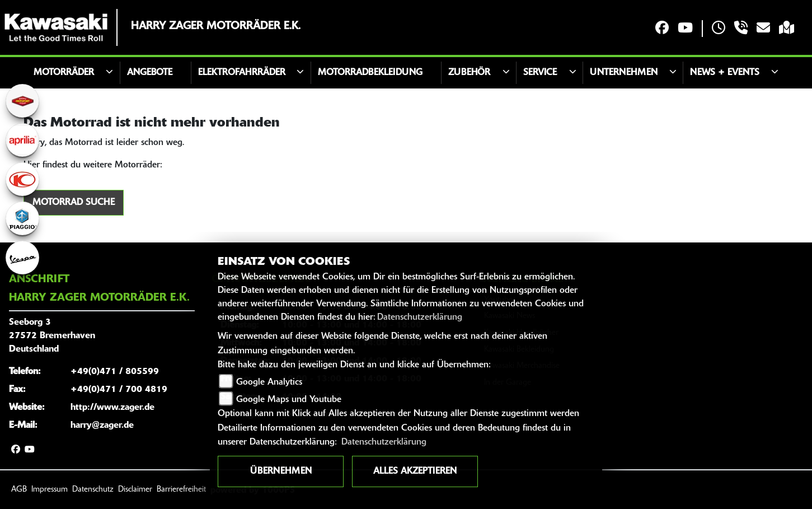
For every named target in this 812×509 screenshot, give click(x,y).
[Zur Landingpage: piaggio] (22, 218)
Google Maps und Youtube (289, 400)
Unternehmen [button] (624, 73)
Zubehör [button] (469, 73)
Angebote (150, 73)
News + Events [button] (725, 73)
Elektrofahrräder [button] (242, 73)
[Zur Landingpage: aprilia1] (22, 140)
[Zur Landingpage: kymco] (22, 179)
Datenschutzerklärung (420, 317)
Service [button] (540, 73)
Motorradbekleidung (370, 73)
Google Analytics (269, 382)
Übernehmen (281, 471)
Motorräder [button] (64, 73)
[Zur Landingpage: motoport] (22, 101)
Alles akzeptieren (415, 471)
